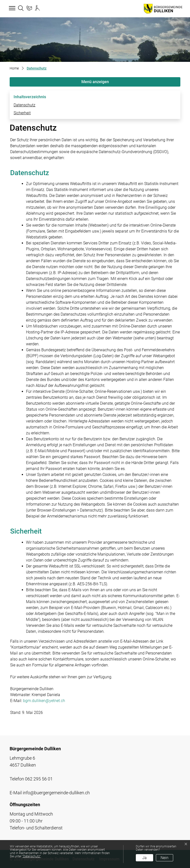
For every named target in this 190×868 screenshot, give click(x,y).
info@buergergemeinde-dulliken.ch (56, 793)
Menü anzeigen (95, 82)
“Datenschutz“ (32, 856)
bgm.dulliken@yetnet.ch (44, 701)
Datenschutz (24, 105)
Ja (144, 858)
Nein (165, 858)
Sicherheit (22, 113)
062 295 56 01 (39, 779)
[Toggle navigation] (11, 8)
